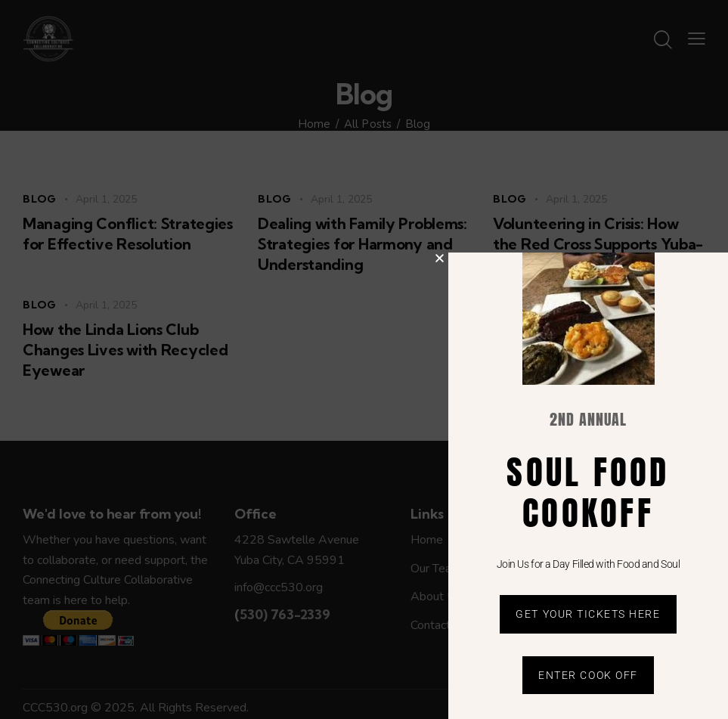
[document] (364, 359)
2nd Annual (588, 419)
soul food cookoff (588, 492)
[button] (440, 258)
